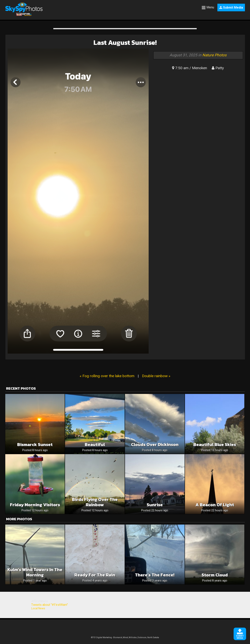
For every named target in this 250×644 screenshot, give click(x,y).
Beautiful (95, 445)
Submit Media (231, 8)
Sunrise (155, 505)
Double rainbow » (156, 376)
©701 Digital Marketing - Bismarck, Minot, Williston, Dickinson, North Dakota (125, 637)
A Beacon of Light (215, 505)
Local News (38, 608)
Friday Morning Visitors (35, 505)
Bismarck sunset (35, 445)
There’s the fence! (155, 575)
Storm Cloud (215, 575)
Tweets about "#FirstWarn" (50, 605)
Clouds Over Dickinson (155, 445)
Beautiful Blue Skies (215, 445)
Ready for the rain (95, 575)
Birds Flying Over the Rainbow (95, 502)
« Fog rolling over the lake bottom (107, 376)
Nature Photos (214, 55)
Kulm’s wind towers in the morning (35, 572)
